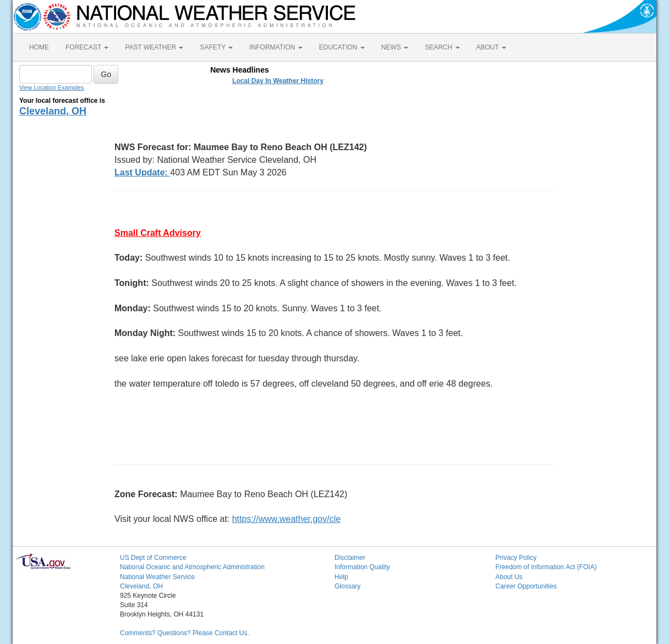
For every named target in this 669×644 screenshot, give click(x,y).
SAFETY (216, 47)
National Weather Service (157, 577)
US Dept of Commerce (153, 558)
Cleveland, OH (53, 111)
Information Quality (362, 567)
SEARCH (442, 47)
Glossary (347, 586)
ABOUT (491, 47)
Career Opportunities (526, 586)
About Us (509, 577)
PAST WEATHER (154, 47)
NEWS (395, 47)
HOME (39, 47)
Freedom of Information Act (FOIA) (546, 567)
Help (341, 577)
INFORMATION (276, 47)
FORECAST (87, 47)
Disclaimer (350, 558)
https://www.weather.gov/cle (286, 519)
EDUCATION (342, 47)
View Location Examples (51, 87)
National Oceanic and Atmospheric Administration (192, 567)
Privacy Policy (516, 558)
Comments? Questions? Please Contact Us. (185, 633)
